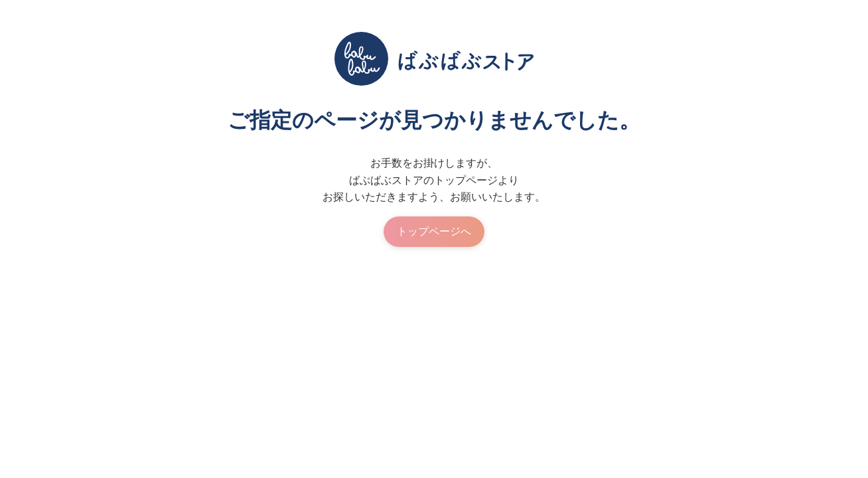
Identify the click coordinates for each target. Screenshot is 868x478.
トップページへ (434, 231)
